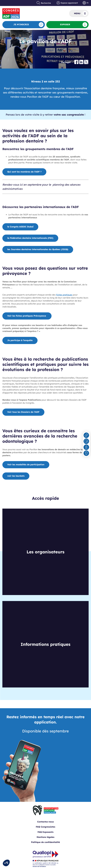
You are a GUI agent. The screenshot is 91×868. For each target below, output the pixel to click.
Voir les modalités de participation (26, 465)
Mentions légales (45, 837)
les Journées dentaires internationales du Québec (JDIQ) (38, 249)
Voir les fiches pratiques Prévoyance (27, 316)
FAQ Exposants (45, 832)
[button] (6, 863)
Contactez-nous (45, 822)
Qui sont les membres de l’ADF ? (24, 172)
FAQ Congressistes (45, 827)
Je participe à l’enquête (20, 340)
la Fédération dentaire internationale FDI (30, 238)
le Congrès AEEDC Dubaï (20, 227)
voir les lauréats (16, 476)
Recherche (44, 3)
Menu (81, 13)
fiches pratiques (64, 295)
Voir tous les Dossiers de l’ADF (23, 412)
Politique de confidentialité (45, 842)
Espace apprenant (67, 3)
